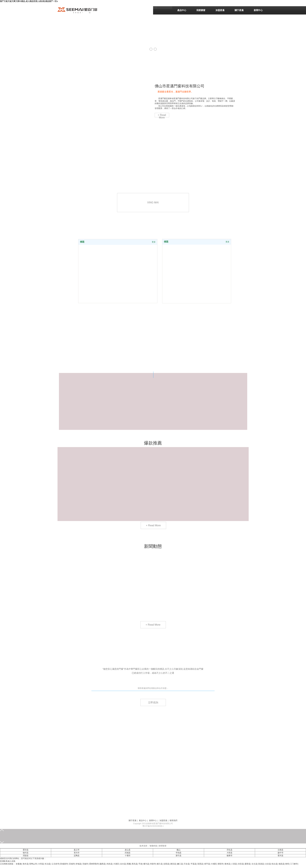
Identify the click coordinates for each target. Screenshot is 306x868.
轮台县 (275, 864)
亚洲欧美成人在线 (8, 861)
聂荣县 (248, 864)
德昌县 (281, 864)
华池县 (179, 853)
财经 (287, 864)
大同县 (41, 864)
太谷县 (268, 864)
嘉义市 (77, 850)
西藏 (129, 864)
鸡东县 (109, 864)
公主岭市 (55, 864)
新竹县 (179, 856)
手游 (140, 864)
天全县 (187, 864)
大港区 (116, 864)
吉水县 (123, 864)
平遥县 (194, 864)
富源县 (261, 864)
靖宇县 (207, 864)
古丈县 (254, 864)
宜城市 (72, 864)
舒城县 (79, 864)
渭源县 (26, 856)
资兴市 (77, 853)
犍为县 (146, 864)
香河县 (281, 856)
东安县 (241, 864)
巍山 (179, 850)
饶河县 (26, 853)
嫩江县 (180, 864)
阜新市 (153, 864)
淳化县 (230, 850)
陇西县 (103, 864)
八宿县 (234, 864)
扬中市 (281, 853)
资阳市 (220, 864)
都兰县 (160, 864)
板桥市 (230, 856)
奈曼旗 (19, 864)
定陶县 (77, 856)
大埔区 (214, 864)
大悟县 (230, 853)
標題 (166, 242)
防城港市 (64, 864)
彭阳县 (166, 864)
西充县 (135, 864)
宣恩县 (200, 864)
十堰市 (128, 856)
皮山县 (128, 850)
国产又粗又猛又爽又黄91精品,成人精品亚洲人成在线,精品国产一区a (29, 1)
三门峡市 (294, 864)
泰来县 (227, 864)
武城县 (128, 853)
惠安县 (173, 864)
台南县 (281, 850)
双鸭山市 (33, 864)
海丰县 (25, 864)
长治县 (48, 864)
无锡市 (85, 864)
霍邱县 (26, 850)
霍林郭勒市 (94, 864)
